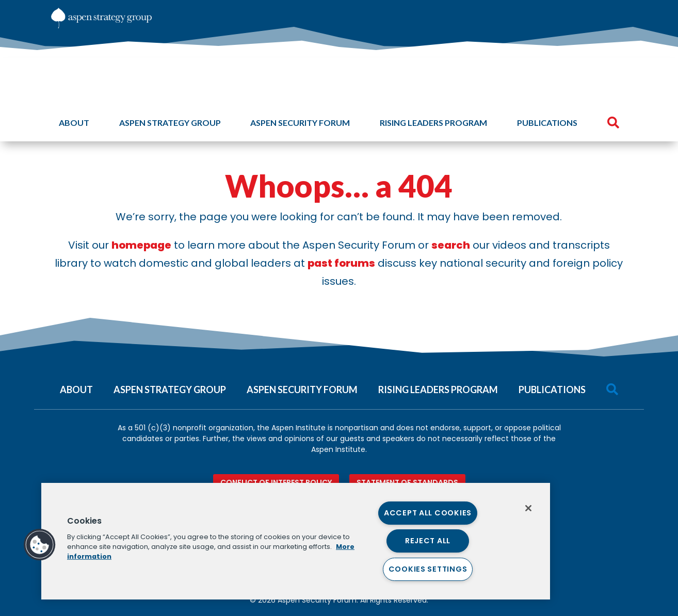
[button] (40, 545)
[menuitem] (555, 15)
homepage (141, 245)
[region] (296, 541)
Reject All (428, 541)
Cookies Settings (428, 569)
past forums (341, 263)
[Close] (528, 508)
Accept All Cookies (428, 513)
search (451, 245)
